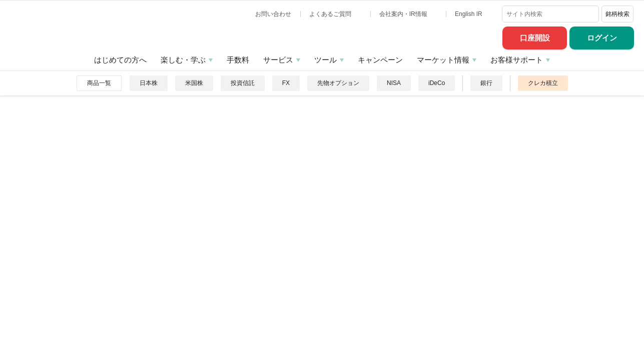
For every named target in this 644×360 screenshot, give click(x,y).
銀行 (486, 83)
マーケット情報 (443, 60)
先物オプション (338, 83)
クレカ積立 (543, 83)
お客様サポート (517, 60)
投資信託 (243, 83)
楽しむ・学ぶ (183, 60)
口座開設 (535, 38)
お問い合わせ (273, 14)
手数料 (238, 60)
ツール (326, 60)
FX (286, 83)
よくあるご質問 (331, 14)
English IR (469, 14)
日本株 (149, 83)
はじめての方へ (120, 60)
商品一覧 (99, 83)
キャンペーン (380, 60)
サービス (278, 60)
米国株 (194, 83)
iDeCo (437, 83)
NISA (394, 83)
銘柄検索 (617, 14)
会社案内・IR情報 (404, 14)
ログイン (602, 38)
